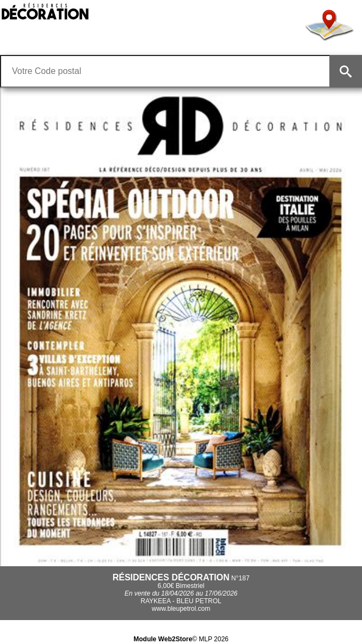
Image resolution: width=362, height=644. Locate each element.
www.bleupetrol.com (181, 609)
